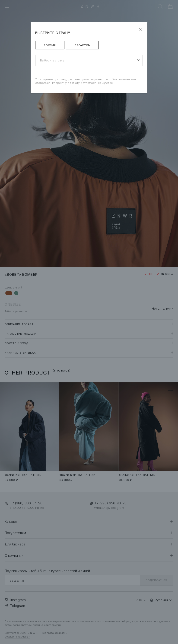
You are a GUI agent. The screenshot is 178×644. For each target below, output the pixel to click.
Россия (50, 45)
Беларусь (82, 45)
